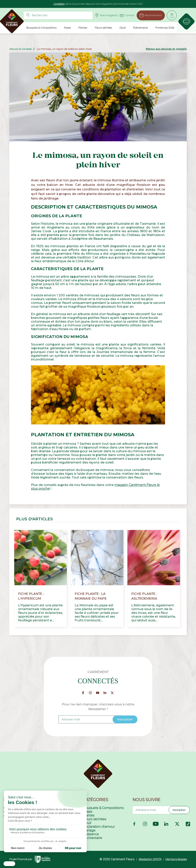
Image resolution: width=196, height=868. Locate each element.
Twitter (177, 824)
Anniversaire (92, 838)
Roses (88, 812)
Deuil (87, 823)
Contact (127, 15)
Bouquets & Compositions (103, 808)
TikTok (188, 824)
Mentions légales (176, 859)
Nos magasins (106, 15)
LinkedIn (166, 824)
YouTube (156, 824)
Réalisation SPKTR (150, 859)
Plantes (89, 815)
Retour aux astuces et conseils (166, 49)
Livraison (59, 4)
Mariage (89, 830)
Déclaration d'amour (99, 827)
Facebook (134, 824)
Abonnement (151, 15)
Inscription (179, 810)
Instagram (145, 824)
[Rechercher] (58, 15)
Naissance (91, 834)
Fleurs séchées (95, 819)
